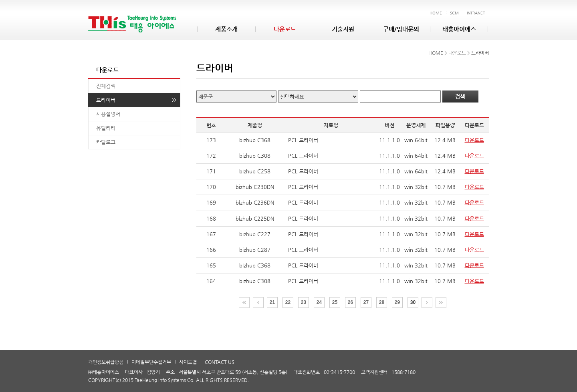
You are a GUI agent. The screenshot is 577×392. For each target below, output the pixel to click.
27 (366, 302)
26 (350, 302)
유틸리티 (106, 128)
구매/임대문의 (401, 29)
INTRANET (476, 13)
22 (288, 302)
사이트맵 (188, 362)
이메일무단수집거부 (151, 362)
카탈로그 (106, 142)
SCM (454, 13)
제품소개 (226, 29)
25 (335, 302)
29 (397, 302)
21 (272, 302)
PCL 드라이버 (303, 140)
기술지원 (343, 29)
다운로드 (285, 29)
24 (319, 302)
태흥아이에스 (459, 29)
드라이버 (106, 100)
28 (382, 302)
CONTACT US (220, 362)
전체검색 (106, 86)
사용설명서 (108, 114)
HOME (436, 13)
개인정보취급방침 (106, 362)
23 (304, 302)
